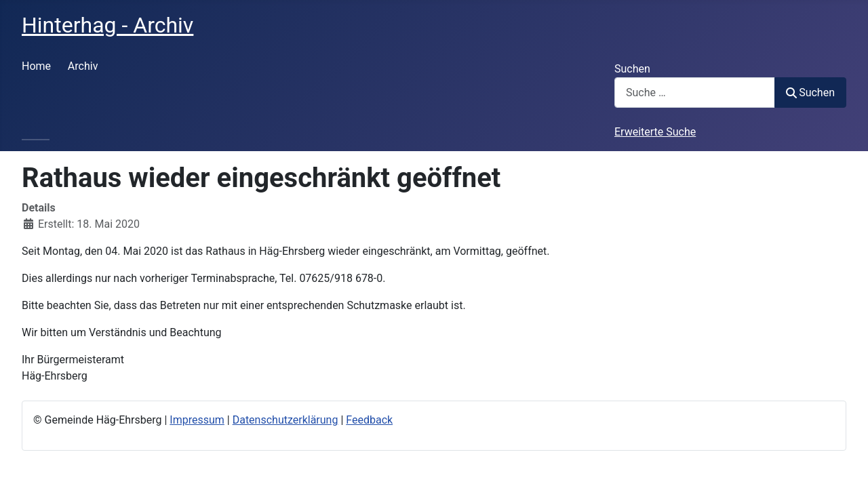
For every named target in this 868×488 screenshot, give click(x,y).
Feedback (369, 420)
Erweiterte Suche (655, 132)
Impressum (197, 420)
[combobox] (695, 93)
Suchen (632, 69)
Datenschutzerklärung (285, 420)
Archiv (83, 66)
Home (36, 66)
